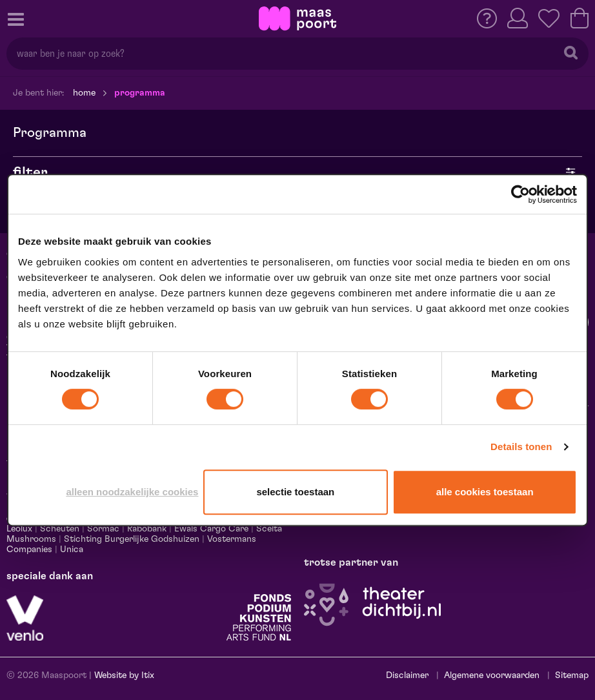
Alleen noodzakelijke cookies (132, 492)
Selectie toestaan (295, 492)
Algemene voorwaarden (492, 675)
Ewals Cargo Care (211, 529)
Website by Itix (124, 675)
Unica (72, 550)
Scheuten (60, 529)
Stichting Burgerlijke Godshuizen (132, 539)
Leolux (19, 529)
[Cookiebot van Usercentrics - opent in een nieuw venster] (520, 194)
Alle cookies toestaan (485, 492)
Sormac (103, 529)
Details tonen (521, 447)
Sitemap (572, 675)
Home (84, 93)
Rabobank (147, 529)
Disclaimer (407, 675)
